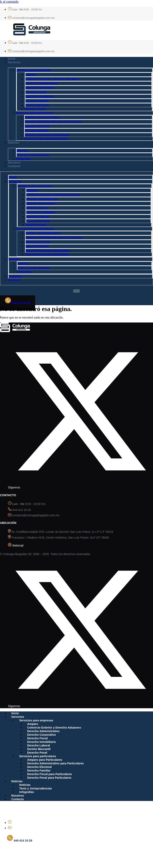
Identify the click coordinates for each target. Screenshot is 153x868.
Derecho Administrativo (42, 83)
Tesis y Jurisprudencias (33, 155)
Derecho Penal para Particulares (46, 139)
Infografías (23, 159)
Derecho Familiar (37, 131)
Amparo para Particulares (42, 117)
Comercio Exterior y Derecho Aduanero (52, 79)
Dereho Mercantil (37, 105)
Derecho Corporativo (40, 88)
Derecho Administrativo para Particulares (53, 122)
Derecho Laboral (37, 101)
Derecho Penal (35, 109)
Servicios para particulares (35, 113)
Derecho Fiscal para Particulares (47, 135)
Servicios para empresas (34, 70)
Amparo (31, 75)
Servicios (14, 62)
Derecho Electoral (37, 126)
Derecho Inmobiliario (40, 96)
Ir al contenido (9, 2)
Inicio (12, 59)
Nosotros (14, 163)
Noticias (13, 143)
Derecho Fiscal (36, 92)
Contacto (14, 166)
